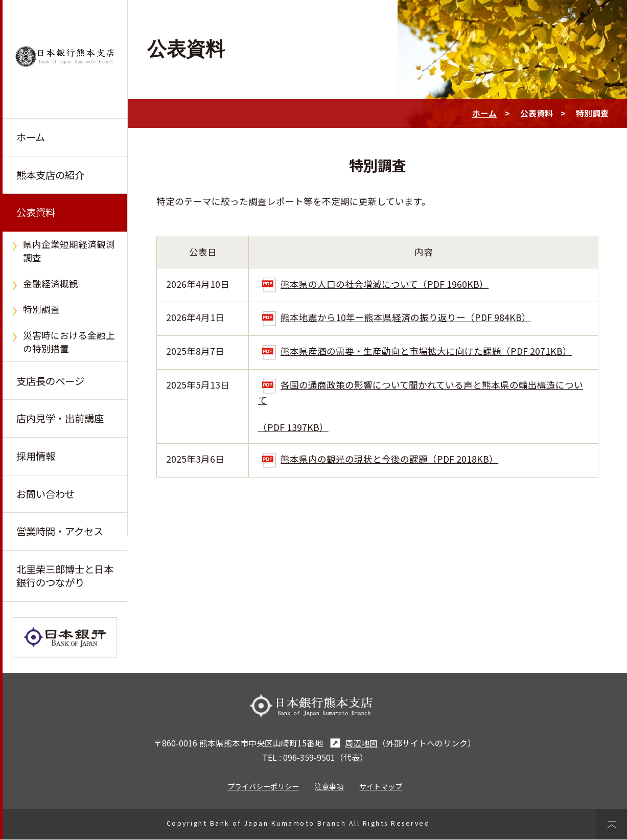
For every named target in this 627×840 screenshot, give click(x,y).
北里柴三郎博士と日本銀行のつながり (65, 576)
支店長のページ (50, 381)
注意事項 (329, 787)
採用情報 (36, 457)
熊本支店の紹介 (50, 175)
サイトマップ (381, 787)
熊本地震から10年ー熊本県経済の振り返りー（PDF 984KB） (397, 317)
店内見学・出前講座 (60, 419)
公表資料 (36, 213)
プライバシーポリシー (263, 787)
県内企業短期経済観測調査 (69, 251)
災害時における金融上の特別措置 (69, 342)
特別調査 (41, 310)
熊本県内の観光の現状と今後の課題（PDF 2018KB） (380, 459)
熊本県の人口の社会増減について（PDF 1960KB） (375, 284)
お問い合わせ (45, 494)
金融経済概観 (51, 283)
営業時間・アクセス (60, 532)
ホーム (31, 137)
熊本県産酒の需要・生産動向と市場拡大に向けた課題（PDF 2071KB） (417, 351)
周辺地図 (352, 744)
